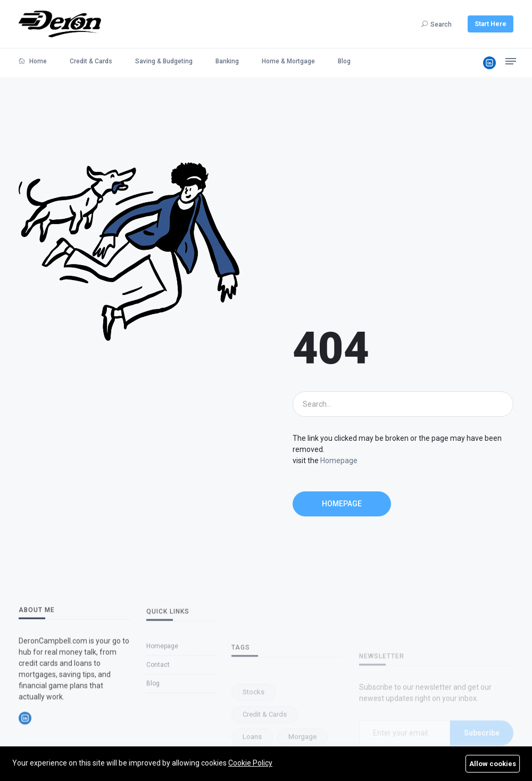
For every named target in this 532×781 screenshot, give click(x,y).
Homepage (339, 461)
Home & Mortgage (288, 61)
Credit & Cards (91, 61)
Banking (227, 61)
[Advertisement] (403, 242)
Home (33, 61)
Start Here (491, 24)
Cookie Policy (250, 763)
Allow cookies (493, 764)
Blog (344, 61)
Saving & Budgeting (164, 61)
